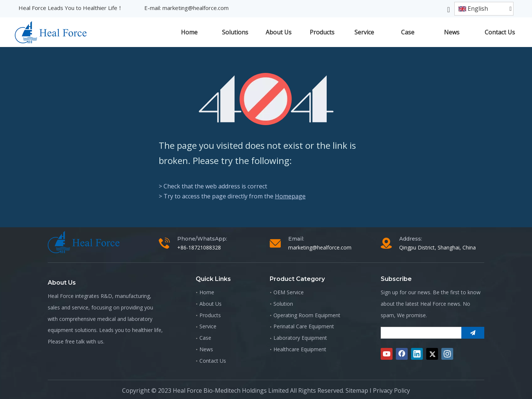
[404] (266, 99)
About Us (211, 304)
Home (207, 292)
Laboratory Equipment (300, 338)
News (206, 349)
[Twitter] (432, 354)
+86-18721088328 (199, 247)
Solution (283, 304)
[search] (420, 333)
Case (205, 338)
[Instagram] (447, 354)
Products (210, 315)
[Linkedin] (417, 354)
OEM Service (289, 292)
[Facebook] (402, 354)
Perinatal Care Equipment (304, 326)
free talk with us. (85, 341)
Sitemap (357, 390)
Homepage (290, 196)
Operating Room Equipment (307, 315)
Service (208, 326)
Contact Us (213, 361)
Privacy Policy (391, 390)
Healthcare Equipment (300, 349)
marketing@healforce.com (196, 8)
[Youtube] (387, 354)
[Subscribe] (473, 333)
